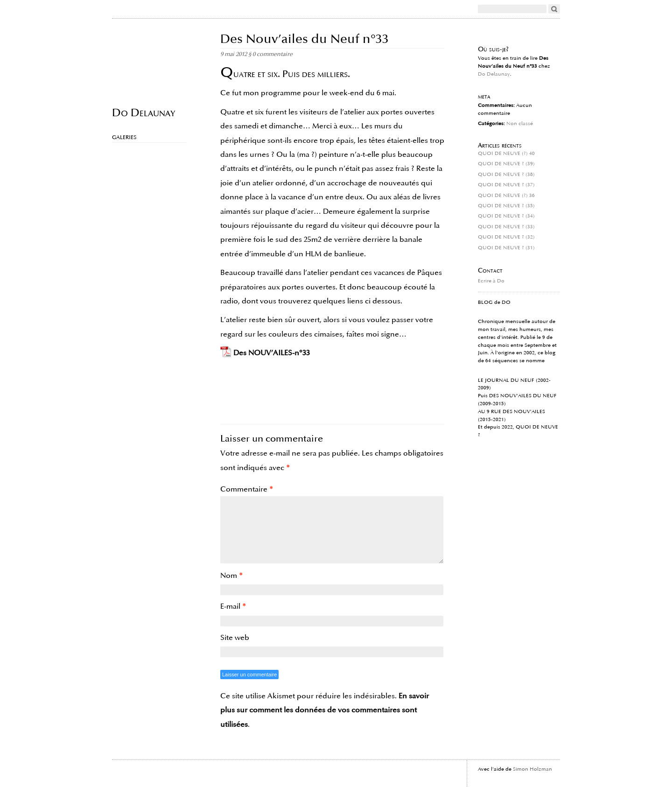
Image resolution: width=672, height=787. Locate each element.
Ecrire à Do (491, 281)
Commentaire (247, 489)
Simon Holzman (532, 769)
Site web (235, 638)
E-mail (233, 606)
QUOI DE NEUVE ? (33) (506, 227)
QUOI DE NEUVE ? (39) (506, 164)
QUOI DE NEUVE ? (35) (506, 206)
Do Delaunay (143, 112)
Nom (231, 576)
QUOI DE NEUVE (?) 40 (506, 154)
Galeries (124, 137)
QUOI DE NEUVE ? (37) (506, 185)
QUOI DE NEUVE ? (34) (506, 216)
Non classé (520, 124)
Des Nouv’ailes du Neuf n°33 (304, 39)
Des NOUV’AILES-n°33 (272, 353)
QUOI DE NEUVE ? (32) (506, 237)
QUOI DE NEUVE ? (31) (506, 248)
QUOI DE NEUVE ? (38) (506, 175)
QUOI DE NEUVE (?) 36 (506, 196)
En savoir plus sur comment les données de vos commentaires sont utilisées (325, 710)
